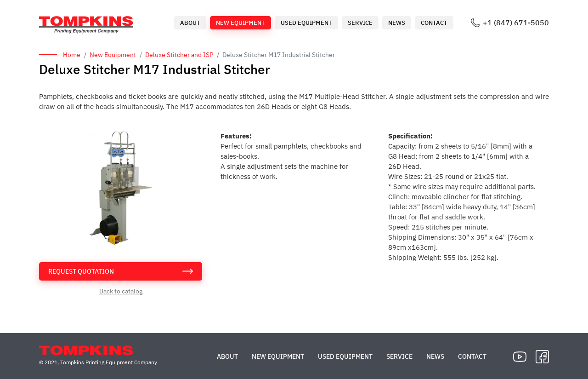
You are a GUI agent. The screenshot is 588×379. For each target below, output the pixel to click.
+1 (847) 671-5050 (516, 23)
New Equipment (240, 23)
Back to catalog (121, 291)
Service (360, 23)
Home (72, 55)
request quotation (81, 271)
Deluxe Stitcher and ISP (179, 55)
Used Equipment (306, 23)
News (397, 23)
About (190, 23)
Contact (434, 23)
